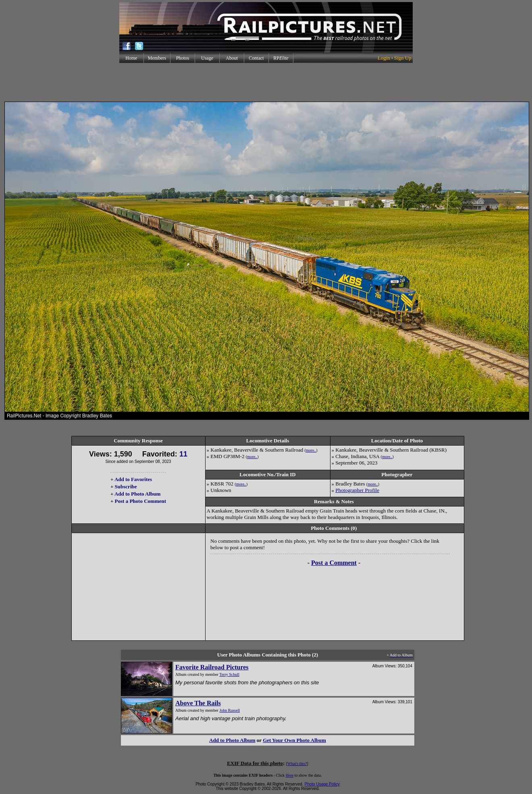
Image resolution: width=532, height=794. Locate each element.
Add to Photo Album (138, 494)
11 (183, 454)
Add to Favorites (133, 479)
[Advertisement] (266, 82)
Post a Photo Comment (140, 501)
